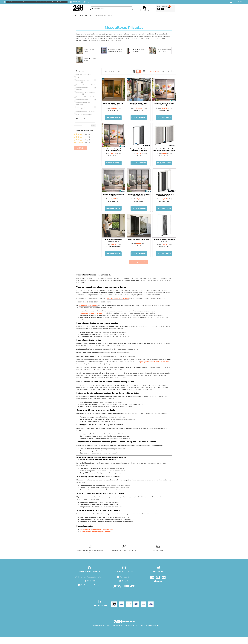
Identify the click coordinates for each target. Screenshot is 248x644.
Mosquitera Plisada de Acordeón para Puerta (115, 51)
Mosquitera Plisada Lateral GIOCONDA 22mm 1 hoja (139, 150)
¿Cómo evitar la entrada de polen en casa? (96, 532)
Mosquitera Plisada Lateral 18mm (139, 240)
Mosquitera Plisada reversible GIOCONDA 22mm (164, 195)
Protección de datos (130, 626)
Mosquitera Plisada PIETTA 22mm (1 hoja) (113, 195)
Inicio (95, 15)
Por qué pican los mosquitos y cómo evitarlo (96, 530)
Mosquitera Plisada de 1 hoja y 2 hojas (163, 51)
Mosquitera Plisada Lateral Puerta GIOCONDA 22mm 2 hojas (164, 150)
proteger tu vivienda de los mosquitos (154, 362)
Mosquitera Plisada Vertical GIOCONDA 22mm (113, 241)
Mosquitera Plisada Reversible (139, 51)
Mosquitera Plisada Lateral (91, 59)
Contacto (142, 626)
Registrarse (241, 2)
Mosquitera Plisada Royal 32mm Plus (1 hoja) (164, 104)
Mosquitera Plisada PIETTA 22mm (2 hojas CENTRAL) (139, 195)
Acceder (235, 2)
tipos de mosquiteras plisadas (118, 299)
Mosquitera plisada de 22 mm (91, 314)
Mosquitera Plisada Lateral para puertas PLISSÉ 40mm (113, 104)
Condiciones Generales (97, 626)
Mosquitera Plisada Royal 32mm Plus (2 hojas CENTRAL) (113, 150)
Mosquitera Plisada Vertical (91, 51)
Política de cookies (114, 626)
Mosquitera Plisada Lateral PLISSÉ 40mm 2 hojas (139, 104)
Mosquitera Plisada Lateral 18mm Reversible (164, 241)
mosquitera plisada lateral (88, 306)
